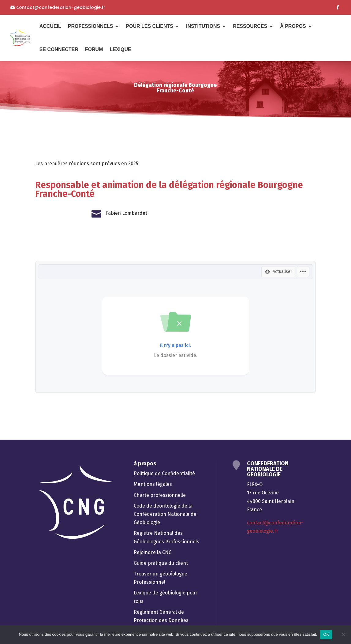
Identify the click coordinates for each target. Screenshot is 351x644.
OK (326, 634)
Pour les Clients (149, 26)
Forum (94, 49)
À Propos (293, 26)
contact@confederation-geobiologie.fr (61, 7)
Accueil (50, 26)
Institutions (203, 26)
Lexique (120, 49)
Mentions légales (153, 484)
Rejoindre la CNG (153, 552)
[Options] (303, 272)
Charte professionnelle (160, 495)
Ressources (250, 26)
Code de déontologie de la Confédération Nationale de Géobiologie (165, 514)
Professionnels (91, 26)
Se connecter (59, 49)
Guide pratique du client (161, 563)
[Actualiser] (278, 272)
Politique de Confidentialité (164, 473)
